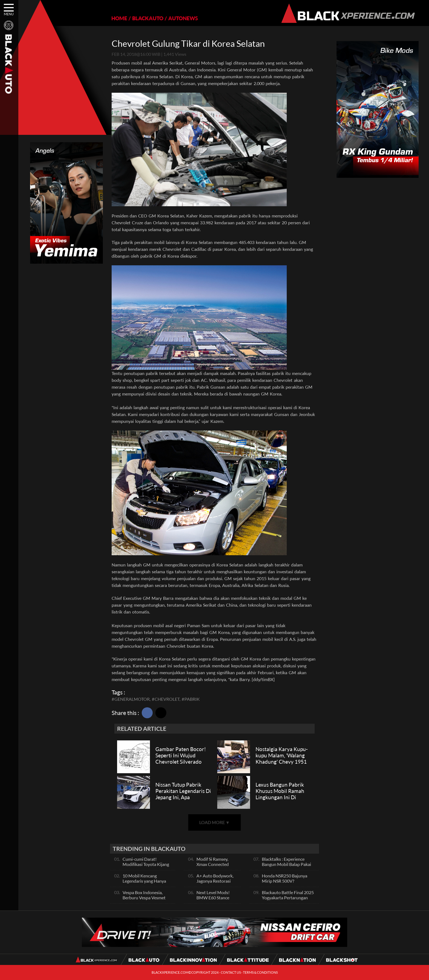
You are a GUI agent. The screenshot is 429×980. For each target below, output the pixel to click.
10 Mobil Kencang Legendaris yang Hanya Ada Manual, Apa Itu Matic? (144, 883)
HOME (119, 18)
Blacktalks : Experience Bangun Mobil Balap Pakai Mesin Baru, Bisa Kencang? (287, 864)
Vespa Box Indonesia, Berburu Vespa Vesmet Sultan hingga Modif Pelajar (144, 900)
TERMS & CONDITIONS (260, 972)
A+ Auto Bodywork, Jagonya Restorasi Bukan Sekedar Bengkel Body (215, 883)
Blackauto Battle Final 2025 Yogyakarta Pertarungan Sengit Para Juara (288, 898)
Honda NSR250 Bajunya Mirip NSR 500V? (285, 878)
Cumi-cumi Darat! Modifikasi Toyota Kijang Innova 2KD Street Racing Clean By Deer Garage (147, 867)
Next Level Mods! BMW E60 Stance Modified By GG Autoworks (213, 900)
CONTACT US (231, 972)
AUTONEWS (183, 18)
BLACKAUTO (148, 18)
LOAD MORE (215, 822)
